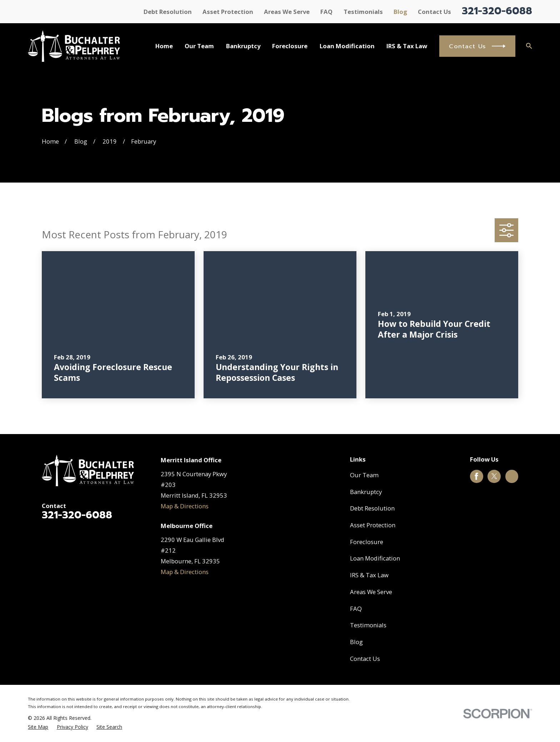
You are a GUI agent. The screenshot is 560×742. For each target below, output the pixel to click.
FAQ (326, 12)
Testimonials (363, 12)
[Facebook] (476, 476)
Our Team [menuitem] (199, 46)
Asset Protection (228, 12)
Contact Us (434, 12)
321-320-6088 (497, 11)
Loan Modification (375, 558)
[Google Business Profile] (512, 476)
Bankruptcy (366, 492)
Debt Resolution (168, 12)
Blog (400, 12)
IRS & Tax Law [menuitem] (407, 46)
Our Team (364, 475)
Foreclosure (367, 542)
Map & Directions (185, 506)
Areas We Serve (287, 12)
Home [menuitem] (164, 46)
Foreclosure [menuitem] (290, 46)
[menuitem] (38, 727)
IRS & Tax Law (369, 575)
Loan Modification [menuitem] (347, 46)
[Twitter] (494, 476)
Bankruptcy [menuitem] (243, 46)
